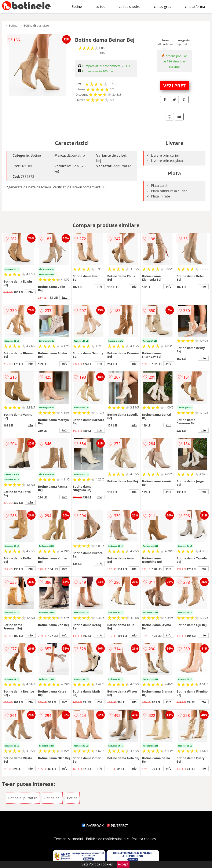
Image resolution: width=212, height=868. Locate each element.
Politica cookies (144, 839)
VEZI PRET (174, 86)
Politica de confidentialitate (107, 839)
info (30, 292)
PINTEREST (117, 826)
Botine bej (52, 798)
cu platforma (195, 7)
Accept (123, 864)
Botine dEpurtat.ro (36, 26)
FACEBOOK (93, 826)
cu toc (100, 7)
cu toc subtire (129, 7)
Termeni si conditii (69, 839)
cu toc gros (162, 7)
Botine (77, 7)
